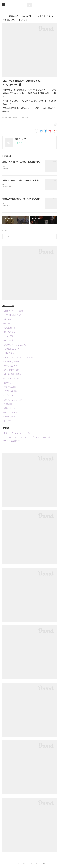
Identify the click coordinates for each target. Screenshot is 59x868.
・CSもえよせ (8, 354)
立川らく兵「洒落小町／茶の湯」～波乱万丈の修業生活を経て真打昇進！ (29, 162)
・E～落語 (7, 421)
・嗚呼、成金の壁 (10, 366)
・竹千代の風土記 (10, 392)
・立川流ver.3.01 (9, 387)
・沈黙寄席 (7, 383)
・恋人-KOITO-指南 (11, 371)
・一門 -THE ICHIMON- (12, 315)
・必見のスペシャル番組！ (14, 311)
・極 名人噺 (8, 341)
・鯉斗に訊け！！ (10, 409)
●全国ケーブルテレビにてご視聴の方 (18, 434)
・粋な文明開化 (9, 328)
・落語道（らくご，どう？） (14, 400)
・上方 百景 (8, 337)
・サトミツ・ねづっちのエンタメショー (19, 358)
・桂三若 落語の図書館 (12, 375)
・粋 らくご (8, 320)
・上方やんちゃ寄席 (11, 362)
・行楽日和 (7, 404)
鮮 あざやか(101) (7, 118)
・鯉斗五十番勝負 (10, 413)
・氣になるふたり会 (11, 379)
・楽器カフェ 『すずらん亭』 (15, 345)
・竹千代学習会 (9, 396)
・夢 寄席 (7, 324)
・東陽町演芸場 (9, 417)
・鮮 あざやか (9, 332)
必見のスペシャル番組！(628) (20, 118)
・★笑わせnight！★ (11, 349)
